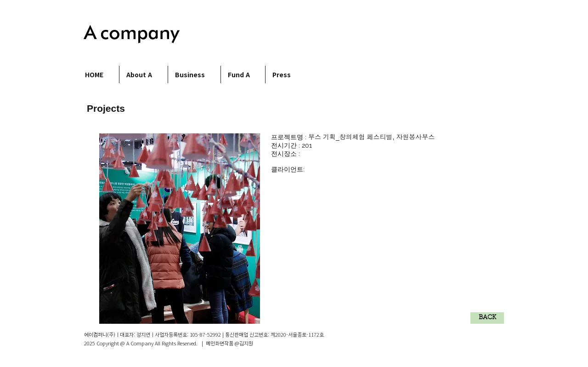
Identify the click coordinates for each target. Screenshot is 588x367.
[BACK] (487, 318)
